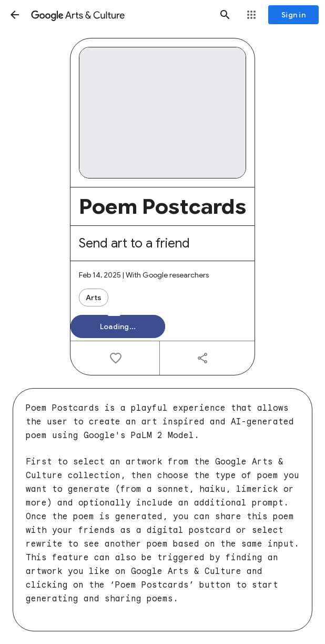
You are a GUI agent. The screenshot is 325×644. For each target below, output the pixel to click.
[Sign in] (293, 15)
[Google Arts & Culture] (120, 15)
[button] (15, 15)
